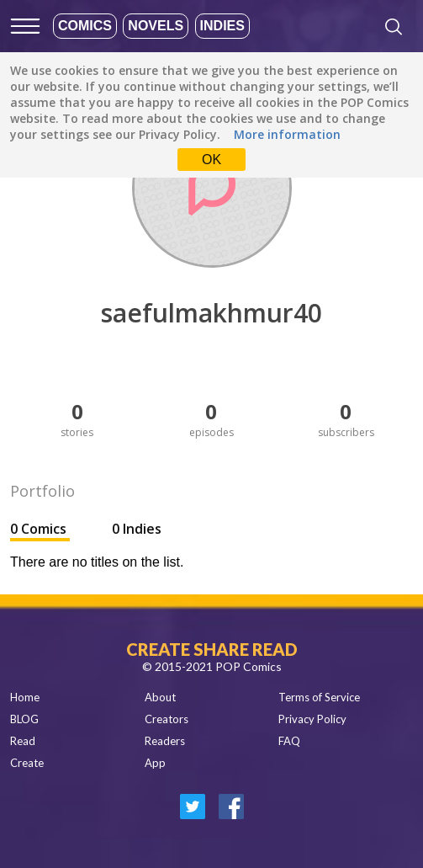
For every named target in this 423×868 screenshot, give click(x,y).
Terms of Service (319, 697)
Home (25, 697)
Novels (156, 26)
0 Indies (137, 529)
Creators (167, 719)
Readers (165, 741)
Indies (222, 26)
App (155, 763)
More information (287, 134)
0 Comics (40, 529)
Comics (85, 26)
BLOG (24, 719)
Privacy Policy (312, 719)
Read (23, 741)
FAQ (289, 741)
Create (27, 763)
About (160, 697)
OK (211, 160)
